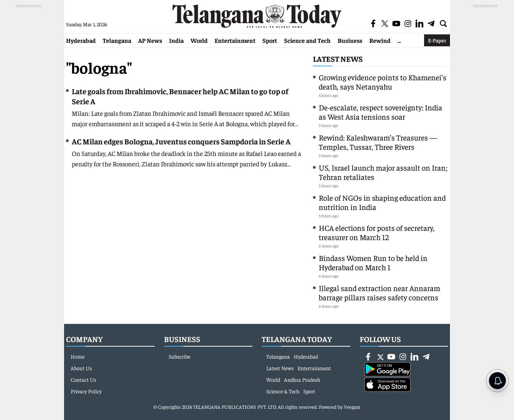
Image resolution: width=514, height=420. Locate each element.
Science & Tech (283, 391)
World (199, 40)
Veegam (352, 407)
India (176, 40)
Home (78, 356)
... (399, 40)
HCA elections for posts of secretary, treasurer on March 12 (377, 232)
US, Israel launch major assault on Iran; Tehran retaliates (383, 172)
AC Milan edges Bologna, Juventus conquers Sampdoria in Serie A (181, 141)
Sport (270, 40)
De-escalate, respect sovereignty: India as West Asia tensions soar (380, 112)
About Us (81, 368)
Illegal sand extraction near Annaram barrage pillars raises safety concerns (380, 292)
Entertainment (235, 40)
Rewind (380, 40)
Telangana (117, 40)
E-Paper (437, 40)
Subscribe (179, 356)
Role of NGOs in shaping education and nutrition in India (382, 202)
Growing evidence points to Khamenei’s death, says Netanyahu (383, 82)
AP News (150, 40)
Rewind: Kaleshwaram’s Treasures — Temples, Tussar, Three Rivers (378, 142)
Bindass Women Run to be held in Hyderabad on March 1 (373, 262)
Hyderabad (81, 40)
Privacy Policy (86, 391)
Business (350, 40)
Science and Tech (307, 40)
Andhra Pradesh (302, 379)
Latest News (338, 58)
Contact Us (83, 379)
